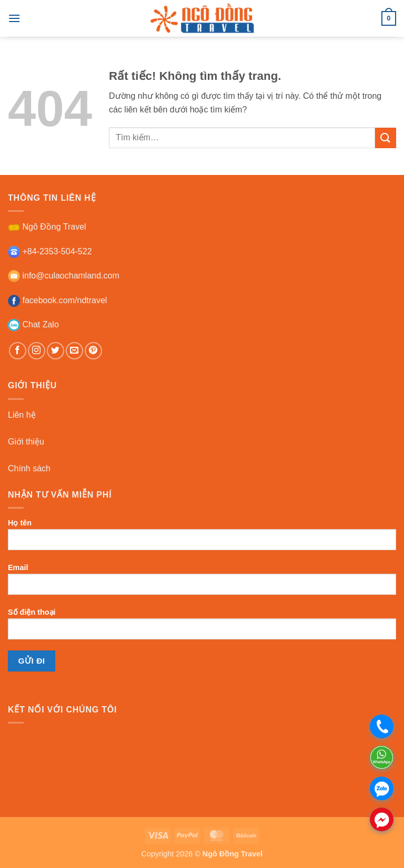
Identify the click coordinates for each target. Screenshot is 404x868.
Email (202, 583)
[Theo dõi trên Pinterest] (93, 351)
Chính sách (29, 468)
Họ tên (202, 539)
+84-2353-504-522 (50, 251)
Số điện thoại (202, 628)
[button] (14, 18)
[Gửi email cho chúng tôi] (74, 351)
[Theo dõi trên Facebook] (18, 351)
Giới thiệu (26, 442)
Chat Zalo (33, 324)
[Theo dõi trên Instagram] (37, 351)
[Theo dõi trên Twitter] (55, 351)
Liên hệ (22, 415)
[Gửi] (386, 138)
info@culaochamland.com (64, 276)
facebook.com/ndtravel (57, 300)
